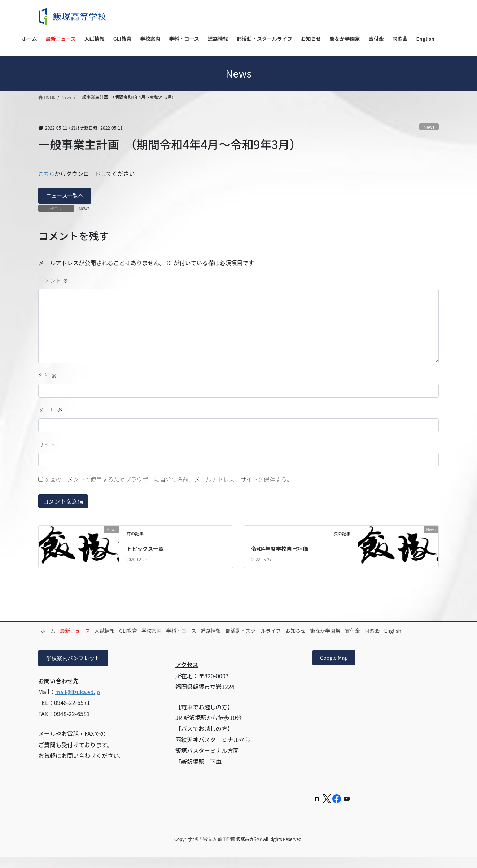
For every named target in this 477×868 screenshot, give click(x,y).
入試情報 (120, 632)
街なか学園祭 (382, 632)
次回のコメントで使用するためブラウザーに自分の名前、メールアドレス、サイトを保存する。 (169, 480)
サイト (47, 446)
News (428, 126)
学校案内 (179, 632)
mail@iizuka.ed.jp (79, 702)
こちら (47, 174)
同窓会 (51, 640)
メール (51, 411)
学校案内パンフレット (75, 668)
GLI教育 (149, 632)
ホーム (51, 632)
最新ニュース (84, 632)
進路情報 (250, 632)
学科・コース (214, 632)
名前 (48, 377)
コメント (53, 281)
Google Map (337, 668)
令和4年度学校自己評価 (282, 549)
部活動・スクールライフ (298, 632)
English (78, 640)
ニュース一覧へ (67, 196)
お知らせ (347, 632)
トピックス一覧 (146, 549)
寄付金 (415, 632)
